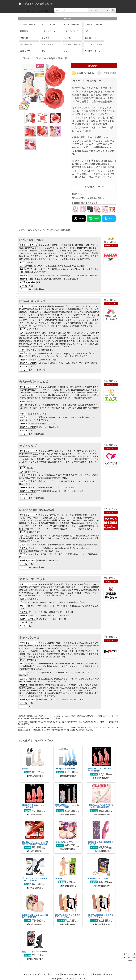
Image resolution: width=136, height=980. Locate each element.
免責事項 (97, 974)
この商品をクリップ (94, 187)
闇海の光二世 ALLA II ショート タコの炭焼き (35, 806)
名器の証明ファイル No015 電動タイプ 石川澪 (35, 916)
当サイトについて (83, 974)
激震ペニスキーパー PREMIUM (35, 952)
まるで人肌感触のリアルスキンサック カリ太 (68, 916)
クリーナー (68, 51)
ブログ (42, 974)
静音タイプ (25, 51)
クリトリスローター (72, 44)
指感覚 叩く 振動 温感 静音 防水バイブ (101, 843)
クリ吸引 (46, 38)
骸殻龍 (25, 768)
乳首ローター (48, 44)
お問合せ (108, 974)
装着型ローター (92, 38)
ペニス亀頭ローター (94, 44)
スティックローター (93, 24)
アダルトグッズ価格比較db (35, 3)
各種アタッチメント (94, 51)
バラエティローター (72, 31)
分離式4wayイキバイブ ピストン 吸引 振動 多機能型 (101, 806)
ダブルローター (49, 24)
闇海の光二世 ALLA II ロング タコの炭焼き (100, 770)
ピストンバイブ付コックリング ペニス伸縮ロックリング (34, 879)
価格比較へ (94, 66)
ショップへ (113, 245)
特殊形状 (24, 38)
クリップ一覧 (53, 974)
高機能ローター (27, 31)
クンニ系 (67, 38)
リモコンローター (49, 31)
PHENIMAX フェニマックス (100, 878)
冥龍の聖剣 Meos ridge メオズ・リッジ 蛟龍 (68, 806)
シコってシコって (63, 878)
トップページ (30, 974)
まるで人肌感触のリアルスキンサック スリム (101, 916)
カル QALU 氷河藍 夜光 (65, 768)
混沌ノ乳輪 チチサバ (64, 842)
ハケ (87, 31)
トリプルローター (71, 24)
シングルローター (28, 24)
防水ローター (26, 44)
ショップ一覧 (67, 974)
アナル (45, 51)
